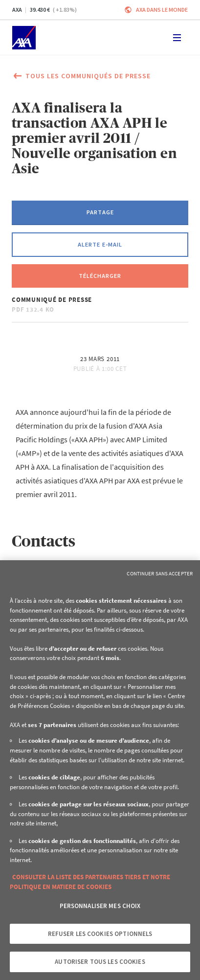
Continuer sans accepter (160, 573)
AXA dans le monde (162, 10)
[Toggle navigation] (177, 38)
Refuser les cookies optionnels (100, 934)
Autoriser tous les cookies (100, 962)
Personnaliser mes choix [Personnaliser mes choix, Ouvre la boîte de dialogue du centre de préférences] (100, 906)
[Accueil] (24, 38)
